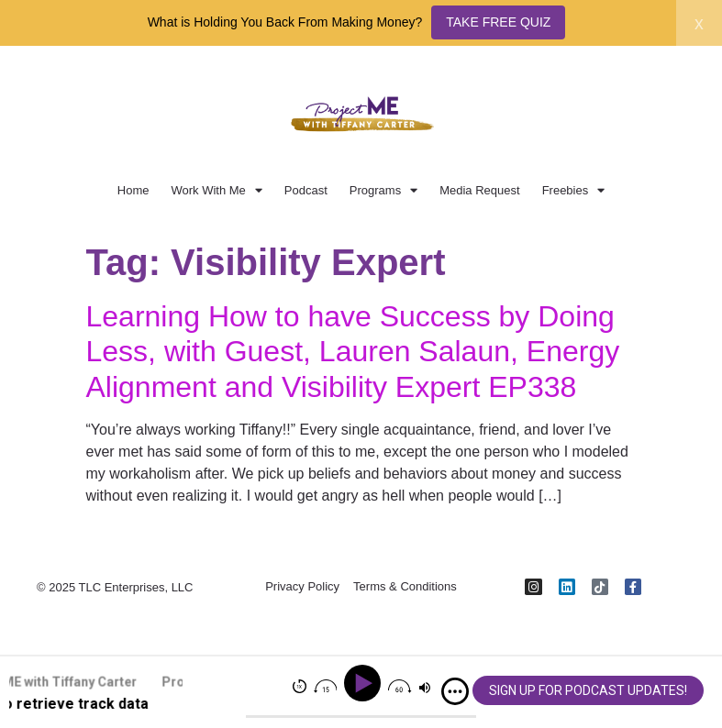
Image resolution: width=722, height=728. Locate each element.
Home (133, 190)
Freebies (574, 190)
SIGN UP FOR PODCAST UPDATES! (588, 690)
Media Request (479, 190)
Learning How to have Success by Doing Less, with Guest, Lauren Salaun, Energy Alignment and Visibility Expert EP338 (353, 352)
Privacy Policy (302, 587)
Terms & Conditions (405, 587)
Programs (383, 190)
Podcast (306, 190)
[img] (455, 691)
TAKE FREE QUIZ (498, 22)
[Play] (366, 684)
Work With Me (216, 190)
